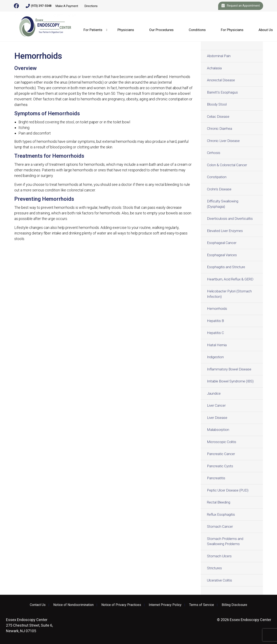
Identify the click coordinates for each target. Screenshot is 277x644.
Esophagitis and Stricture (226, 267)
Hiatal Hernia (217, 345)
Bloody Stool (217, 104)
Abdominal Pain (219, 56)
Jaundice (214, 393)
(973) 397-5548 (39, 6)
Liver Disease (217, 418)
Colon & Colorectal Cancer (227, 165)
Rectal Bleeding (219, 502)
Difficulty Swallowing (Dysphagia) (223, 204)
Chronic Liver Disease (223, 141)
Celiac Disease (218, 117)
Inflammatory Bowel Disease (229, 369)
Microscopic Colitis (222, 442)
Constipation (217, 177)
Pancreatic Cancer (221, 454)
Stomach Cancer (220, 526)
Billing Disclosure (234, 605)
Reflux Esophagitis (221, 514)
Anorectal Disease (221, 80)
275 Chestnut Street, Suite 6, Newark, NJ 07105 (29, 625)
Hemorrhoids (217, 309)
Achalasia (214, 68)
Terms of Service (202, 605)
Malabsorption (218, 430)
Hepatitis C (215, 333)
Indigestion (215, 357)
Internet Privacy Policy (165, 605)
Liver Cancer (216, 405)
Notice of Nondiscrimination (73, 605)
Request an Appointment (241, 6)
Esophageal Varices (222, 255)
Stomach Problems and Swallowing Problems (225, 541)
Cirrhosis (214, 153)
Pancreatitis (216, 478)
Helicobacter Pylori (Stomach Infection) (229, 294)
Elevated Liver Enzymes (225, 231)
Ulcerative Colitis (220, 580)
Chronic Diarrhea (220, 129)
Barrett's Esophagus (222, 92)
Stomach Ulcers (219, 556)
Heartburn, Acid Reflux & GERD (230, 279)
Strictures (214, 568)
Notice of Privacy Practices (121, 605)
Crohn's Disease (219, 189)
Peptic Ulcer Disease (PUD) (228, 490)
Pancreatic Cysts (220, 466)
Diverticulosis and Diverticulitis (230, 219)
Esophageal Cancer (222, 243)
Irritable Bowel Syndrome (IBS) (230, 381)
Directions (91, 6)
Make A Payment (67, 6)
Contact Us (38, 605)
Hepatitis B (215, 321)
